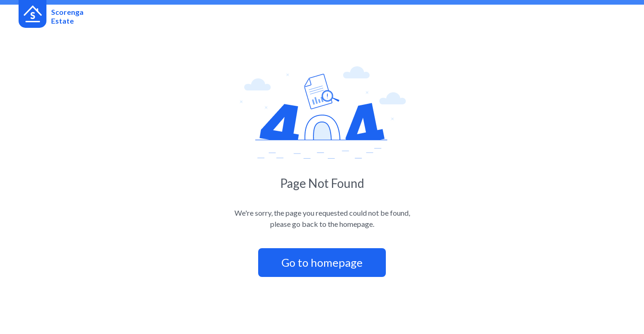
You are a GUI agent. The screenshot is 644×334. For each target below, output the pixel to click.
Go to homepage (322, 262)
